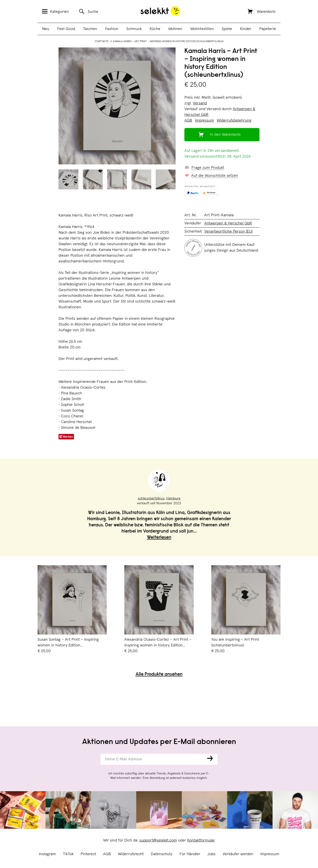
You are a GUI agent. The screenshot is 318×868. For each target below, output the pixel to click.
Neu (46, 29)
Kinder (246, 29)
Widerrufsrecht (131, 854)
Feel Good (66, 29)
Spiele (227, 29)
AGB (107, 854)
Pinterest (88, 854)
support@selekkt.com (158, 840)
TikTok (68, 854)
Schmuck (134, 29)
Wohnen (175, 29)
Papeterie (268, 29)
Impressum (270, 854)
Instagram (47, 854)
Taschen (90, 29)
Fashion (112, 29)
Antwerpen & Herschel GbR (228, 223)
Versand (200, 103)
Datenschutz (162, 854)
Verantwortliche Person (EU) (228, 232)
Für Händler (190, 854)
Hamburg (173, 498)
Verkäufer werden (238, 854)
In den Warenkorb (225, 135)
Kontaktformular (201, 840)
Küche (155, 29)
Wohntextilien (202, 29)
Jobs (211, 854)
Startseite (102, 41)
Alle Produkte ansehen (159, 675)
